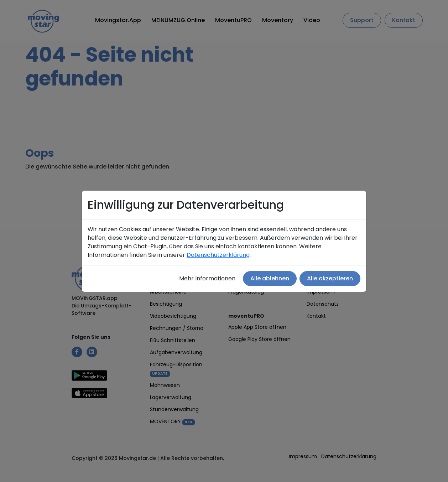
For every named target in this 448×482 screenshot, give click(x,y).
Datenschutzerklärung (218, 255)
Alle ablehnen (270, 278)
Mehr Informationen (207, 278)
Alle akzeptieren (330, 278)
